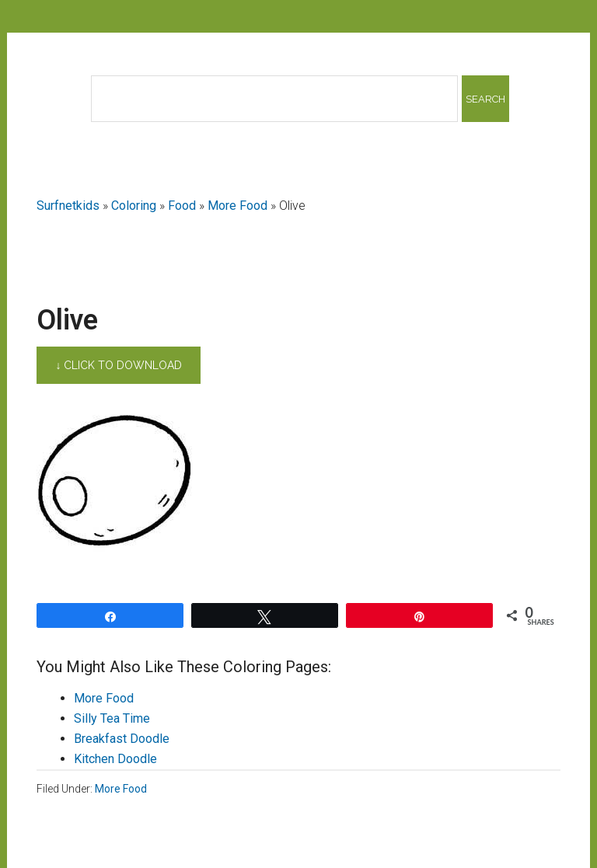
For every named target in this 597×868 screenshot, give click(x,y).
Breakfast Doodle (122, 739)
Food (182, 206)
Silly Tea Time (112, 718)
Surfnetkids (68, 206)
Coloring (134, 206)
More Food (237, 206)
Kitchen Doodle (115, 759)
